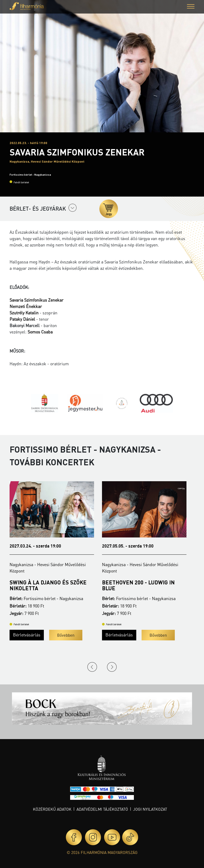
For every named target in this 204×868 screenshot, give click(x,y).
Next (112, 667)
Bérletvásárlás (27, 635)
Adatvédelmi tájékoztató (102, 809)
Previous (92, 667)
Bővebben (66, 635)
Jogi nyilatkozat (150, 809)
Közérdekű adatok (52, 809)
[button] (191, 7)
